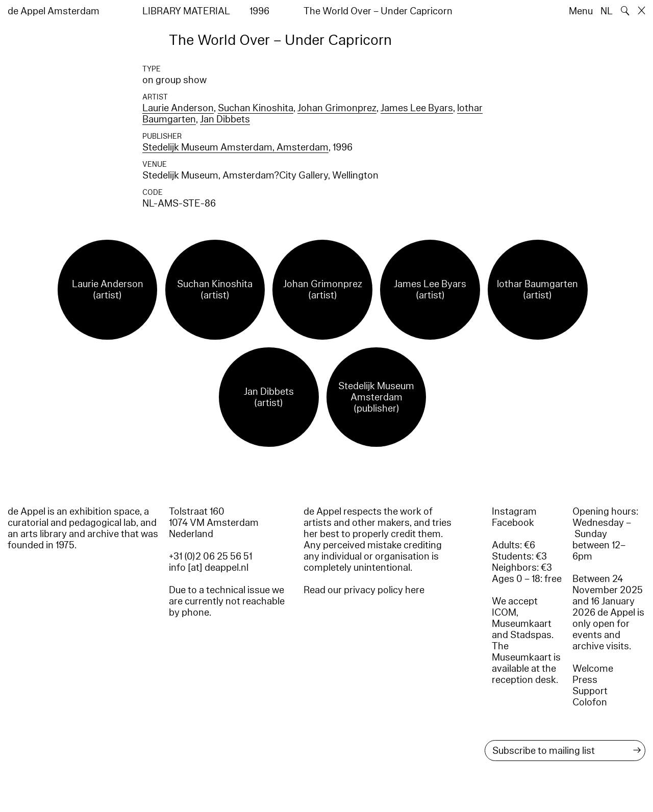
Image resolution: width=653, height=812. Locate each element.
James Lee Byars (417, 108)
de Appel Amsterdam (54, 11)
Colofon (590, 702)
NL (607, 11)
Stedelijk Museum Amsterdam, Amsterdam (235, 147)
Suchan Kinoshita (256, 108)
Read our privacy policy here (364, 590)
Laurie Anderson (178, 108)
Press (585, 680)
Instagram (514, 512)
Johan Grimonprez (337, 108)
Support (590, 691)
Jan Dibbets (225, 119)
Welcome (593, 669)
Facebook (513, 523)
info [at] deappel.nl (209, 568)
